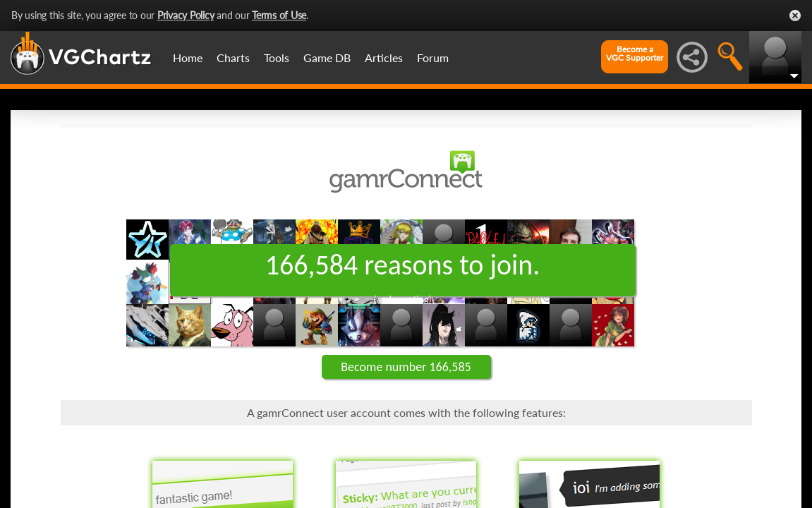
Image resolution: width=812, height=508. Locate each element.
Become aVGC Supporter (635, 54)
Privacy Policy (186, 15)
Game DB (327, 58)
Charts (233, 58)
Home (188, 58)
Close (795, 16)
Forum (433, 58)
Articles (384, 58)
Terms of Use (279, 15)
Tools (277, 58)
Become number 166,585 (406, 367)
